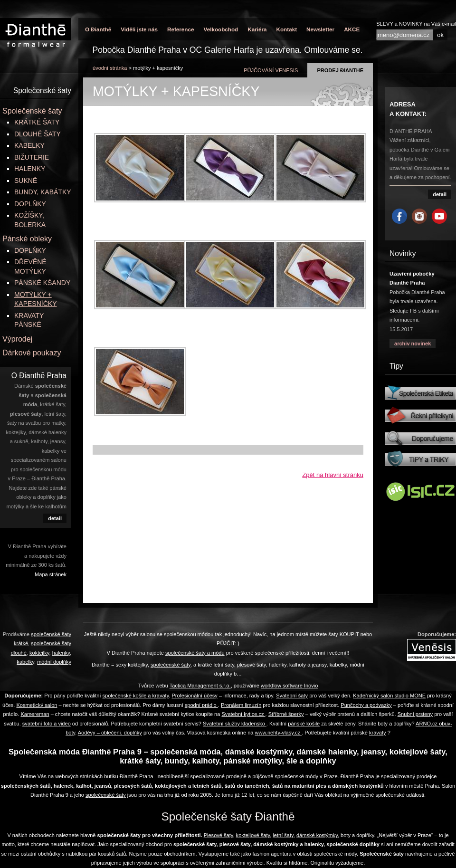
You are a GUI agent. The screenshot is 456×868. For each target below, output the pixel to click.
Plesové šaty (218, 835)
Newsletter (320, 29)
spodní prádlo (201, 705)
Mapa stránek (51, 574)
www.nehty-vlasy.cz (279, 733)
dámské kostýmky (317, 835)
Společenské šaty (32, 111)
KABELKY (29, 145)
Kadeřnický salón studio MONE (389, 696)
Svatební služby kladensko (235, 724)
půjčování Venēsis (271, 70)
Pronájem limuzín (241, 705)
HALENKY (30, 169)
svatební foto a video (47, 724)
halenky (61, 653)
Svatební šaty (292, 696)
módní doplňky (54, 662)
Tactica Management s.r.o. (200, 686)
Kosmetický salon (37, 705)
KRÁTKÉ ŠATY (37, 122)
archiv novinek (413, 343)
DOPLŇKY (30, 204)
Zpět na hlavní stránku (333, 475)
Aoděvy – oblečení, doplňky (110, 733)
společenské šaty (106, 795)
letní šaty (283, 835)
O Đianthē (98, 29)
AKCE (352, 29)
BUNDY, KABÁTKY (43, 192)
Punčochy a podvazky (366, 705)
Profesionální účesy (194, 696)
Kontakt (287, 29)
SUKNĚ (26, 181)
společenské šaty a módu (195, 653)
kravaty (378, 733)
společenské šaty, (171, 665)
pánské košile (304, 724)
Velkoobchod (221, 29)
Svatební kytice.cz (243, 714)
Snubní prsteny (415, 714)
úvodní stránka (110, 68)
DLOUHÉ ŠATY (38, 134)
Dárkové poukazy (32, 353)
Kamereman (35, 714)
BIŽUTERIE (32, 157)
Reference (181, 29)
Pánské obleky (27, 239)
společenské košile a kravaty (136, 696)
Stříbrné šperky (286, 714)
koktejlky (39, 653)
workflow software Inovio (289, 686)
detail (55, 518)
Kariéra (257, 29)
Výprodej (17, 339)
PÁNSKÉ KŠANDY (42, 283)
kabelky (25, 662)
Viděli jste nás (139, 29)
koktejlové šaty (253, 835)
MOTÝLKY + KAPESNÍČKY (158, 68)
